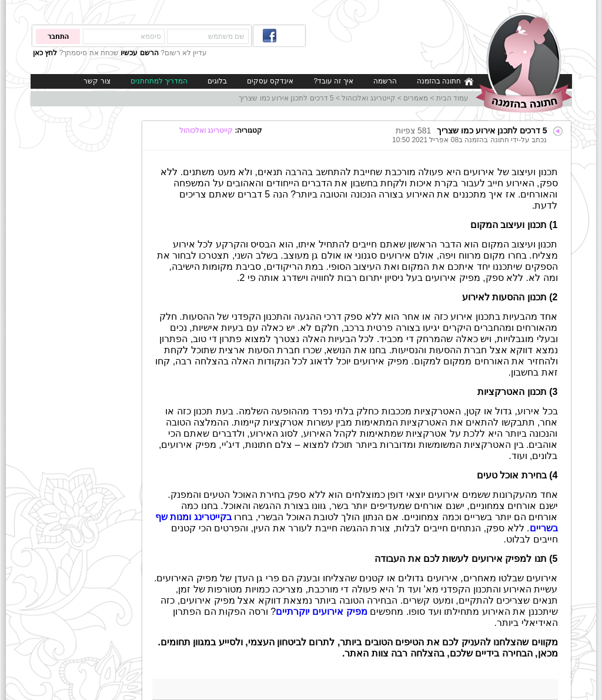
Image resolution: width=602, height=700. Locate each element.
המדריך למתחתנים (159, 81)
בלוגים (217, 81)
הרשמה (385, 81)
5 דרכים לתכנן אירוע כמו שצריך (286, 98)
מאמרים (416, 98)
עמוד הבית (452, 98)
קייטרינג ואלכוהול (368, 98)
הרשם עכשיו (139, 53)
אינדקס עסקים (270, 81)
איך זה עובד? (333, 81)
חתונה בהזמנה (445, 81)
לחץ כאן (45, 53)
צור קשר (97, 81)
